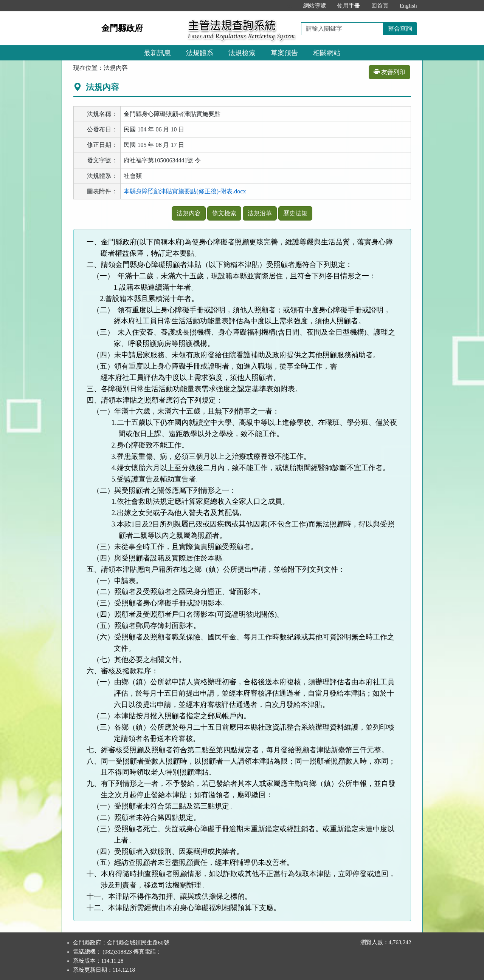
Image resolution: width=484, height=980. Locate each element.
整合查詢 (400, 29)
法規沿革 (260, 213)
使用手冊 (349, 6)
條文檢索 (224, 213)
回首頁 (380, 6)
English (408, 6)
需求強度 (293, 321)
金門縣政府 (122, 28)
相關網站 (327, 53)
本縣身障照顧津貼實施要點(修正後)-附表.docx (185, 191)
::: (289, 6)
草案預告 (284, 53)
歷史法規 (295, 213)
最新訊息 (157, 53)
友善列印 (389, 72)
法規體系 (200, 53)
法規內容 (189, 213)
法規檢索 (242, 53)
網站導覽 (315, 6)
